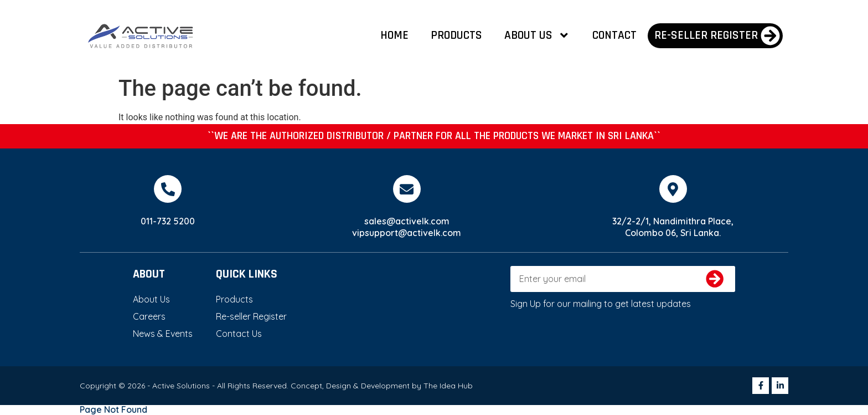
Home (394, 35)
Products (456, 35)
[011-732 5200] (168, 189)
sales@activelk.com (407, 221)
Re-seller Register (251, 316)
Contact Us (239, 334)
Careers (149, 316)
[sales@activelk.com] (407, 189)
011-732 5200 (168, 221)
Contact (614, 35)
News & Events (163, 334)
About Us (537, 35)
